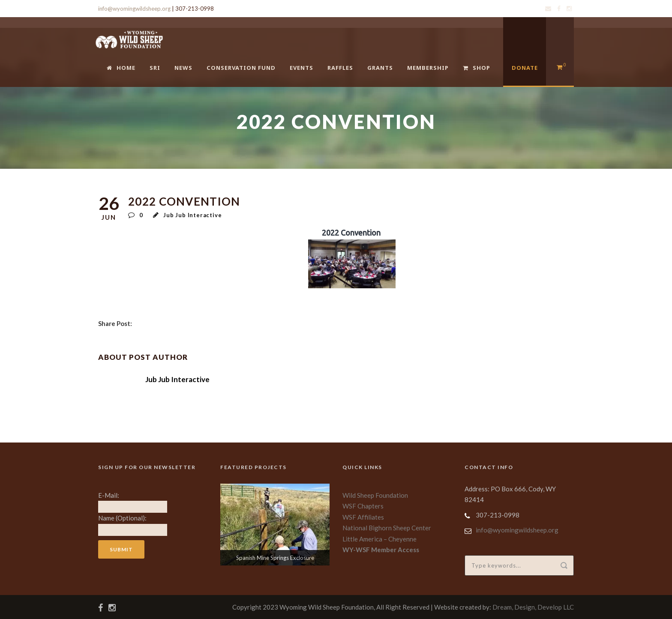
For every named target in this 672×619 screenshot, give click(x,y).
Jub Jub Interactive (192, 215)
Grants (380, 68)
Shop (477, 68)
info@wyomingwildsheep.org (134, 9)
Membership (428, 68)
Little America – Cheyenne (379, 539)
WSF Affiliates (363, 517)
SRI (155, 68)
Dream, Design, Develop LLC (533, 607)
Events (301, 68)
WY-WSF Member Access (381, 550)
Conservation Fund (241, 68)
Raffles (340, 68)
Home (121, 68)
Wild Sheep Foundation (375, 495)
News (183, 68)
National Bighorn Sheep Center (387, 528)
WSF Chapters (363, 506)
